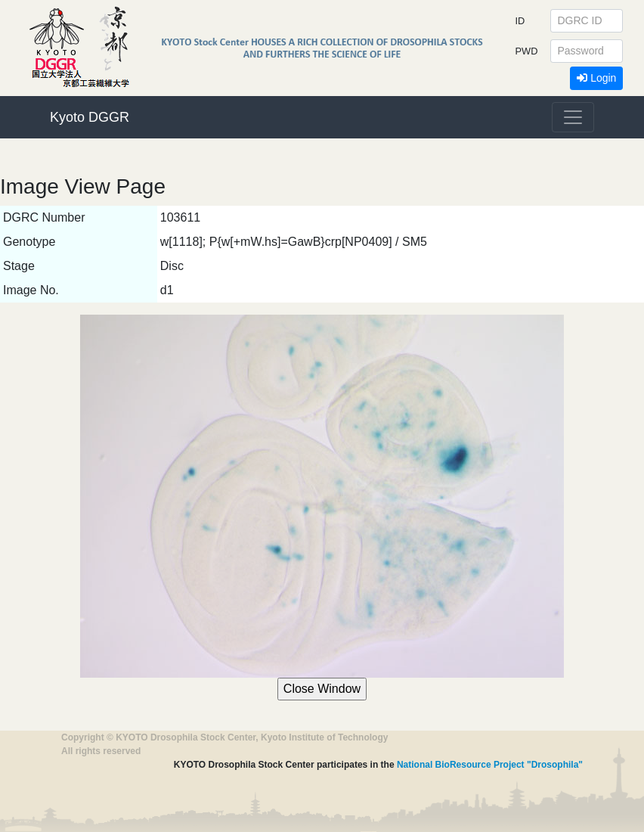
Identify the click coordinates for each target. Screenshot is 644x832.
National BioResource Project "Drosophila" (490, 765)
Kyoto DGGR (90, 117)
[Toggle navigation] (573, 117)
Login (596, 78)
